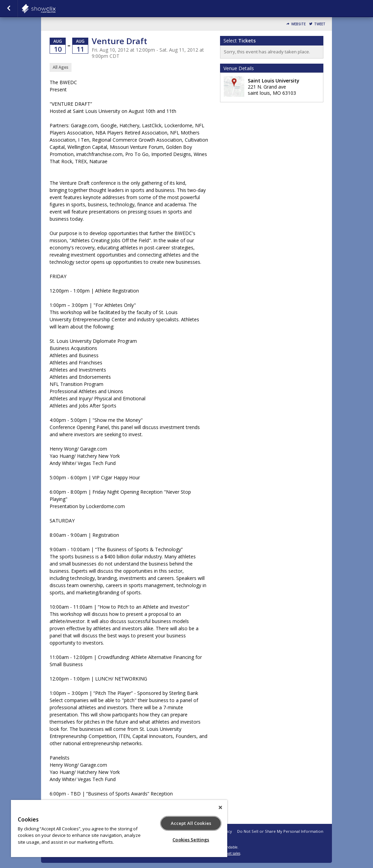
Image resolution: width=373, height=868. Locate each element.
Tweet (320, 24)
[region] (119, 828)
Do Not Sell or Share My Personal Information (280, 831)
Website (298, 24)
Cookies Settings (191, 840)
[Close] (220, 807)
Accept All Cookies (191, 823)
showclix (55, 9)
